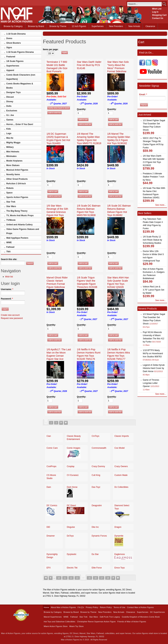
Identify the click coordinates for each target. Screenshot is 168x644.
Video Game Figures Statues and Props (23, 231)
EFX (49, 568)
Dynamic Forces (99, 536)
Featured (11, 57)
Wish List (157, 9)
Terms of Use (119, 607)
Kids (9, 129)
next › (61, 423)
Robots (10, 188)
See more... (161, 205)
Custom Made (121, 475)
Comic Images (74, 448)
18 (108, 578)
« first (46, 578)
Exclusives (12, 111)
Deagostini (97, 505)
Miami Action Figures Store (56, 626)
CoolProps (51, 466)
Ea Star (95, 554)
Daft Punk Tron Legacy (110, 617)
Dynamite (119, 536)
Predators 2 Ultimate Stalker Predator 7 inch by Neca (153, 177)
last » (66, 423)
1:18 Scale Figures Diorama (20, 52)
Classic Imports (122, 436)
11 (65, 578)
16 (96, 578)
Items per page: (51, 49)
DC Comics (52, 505)
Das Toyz (96, 487)
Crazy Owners (121, 466)
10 (59, 578)
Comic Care (52, 448)
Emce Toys (120, 568)
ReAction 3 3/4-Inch (16, 184)
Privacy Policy (92, 607)
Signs (9, 48)
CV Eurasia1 (73, 475)
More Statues (13, 165)
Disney (10, 102)
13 (77, 578)
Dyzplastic (72, 554)
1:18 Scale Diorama (16, 34)
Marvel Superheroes (53, 617)
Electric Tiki (72, 568)
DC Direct (71, 505)
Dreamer (51, 536)
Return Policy (106, 607)
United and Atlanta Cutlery (19, 225)
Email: (143, 95)
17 (102, 578)
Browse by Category (13, 26)
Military (10, 147)
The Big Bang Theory (17, 211)
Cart (141, 42)
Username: (7, 289)
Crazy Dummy (98, 466)
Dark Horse (72, 487)
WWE (9, 242)
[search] (144, 4)
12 (71, 578)
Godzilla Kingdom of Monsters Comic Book (141, 617)
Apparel (10, 70)
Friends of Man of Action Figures (132, 622)
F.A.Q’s (81, 607)
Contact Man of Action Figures (140, 607)
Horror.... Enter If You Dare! (20, 124)
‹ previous (51, 578)
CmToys (95, 436)
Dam (49, 487)
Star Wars (11, 206)
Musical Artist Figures (17, 170)
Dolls (9, 106)
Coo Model (120, 448)
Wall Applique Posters (17, 238)
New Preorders (116, 26)
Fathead (10, 247)
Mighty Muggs (13, 143)
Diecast (10, 97)
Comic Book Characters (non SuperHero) (21, 77)
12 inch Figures (79, 26)
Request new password (12, 318)
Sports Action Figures (17, 197)
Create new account (10, 315)
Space (9, 193)
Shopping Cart (159, 15)
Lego (9, 133)
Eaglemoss (120, 554)
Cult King (96, 475)
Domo (9, 38)
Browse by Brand (36, 26)
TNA (8, 252)
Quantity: (81, 109)
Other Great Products (17, 179)
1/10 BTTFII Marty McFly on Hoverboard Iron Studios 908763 (153, 353)
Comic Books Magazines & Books (20, 86)
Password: (7, 299)
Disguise (71, 527)
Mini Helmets (13, 152)
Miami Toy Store (76, 626)
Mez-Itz (10, 138)
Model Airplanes (14, 161)
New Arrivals (134, 26)
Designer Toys (13, 92)
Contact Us (158, 18)
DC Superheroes (157, 612)
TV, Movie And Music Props (20, 215)
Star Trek (11, 202)
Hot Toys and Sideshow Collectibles (59, 622)
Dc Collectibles (121, 487)
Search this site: (9, 259)
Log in (155, 12)
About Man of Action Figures (63, 607)
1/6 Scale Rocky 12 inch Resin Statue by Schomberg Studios (152, 240)
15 (89, 578)
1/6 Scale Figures (15, 61)
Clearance (150, 26)
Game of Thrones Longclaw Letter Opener (151, 383)
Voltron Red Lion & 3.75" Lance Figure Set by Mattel (153, 290)
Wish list (9, 277)
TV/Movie (11, 220)
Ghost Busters (14, 43)
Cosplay (71, 466)
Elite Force (97, 568)
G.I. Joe (10, 115)
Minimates (11, 156)
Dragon (118, 527)
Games (10, 120)
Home (46, 607)
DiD (48, 527)
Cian (49, 436)
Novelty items (13, 174)
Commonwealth (99, 448)
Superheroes (98, 26)
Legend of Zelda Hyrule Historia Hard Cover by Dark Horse (154, 368)
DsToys (70, 536)
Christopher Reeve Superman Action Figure (96, 622)
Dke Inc (95, 527)
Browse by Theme (58, 26)
